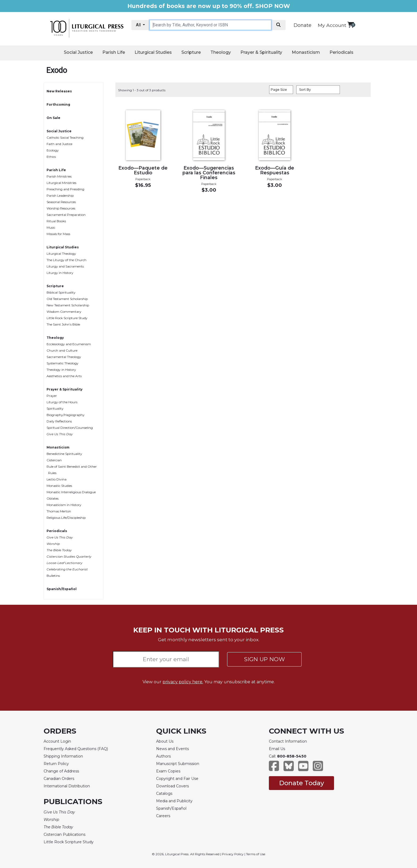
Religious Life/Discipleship (66, 518)
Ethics (51, 157)
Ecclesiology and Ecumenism (69, 344)
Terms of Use (256, 854)
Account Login (57, 741)
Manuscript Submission (178, 764)
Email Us (277, 749)
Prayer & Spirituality (261, 52)
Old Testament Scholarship (67, 299)
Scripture (191, 52)
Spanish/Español (62, 589)
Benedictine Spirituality (64, 454)
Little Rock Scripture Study (67, 318)
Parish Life (114, 52)
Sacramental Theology (64, 357)
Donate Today (301, 783)
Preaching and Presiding (65, 189)
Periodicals (341, 52)
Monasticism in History (64, 505)
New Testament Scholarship (68, 305)
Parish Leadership (60, 196)
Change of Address (61, 771)
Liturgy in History (60, 273)
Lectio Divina (57, 479)
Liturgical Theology (61, 254)
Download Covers (172, 786)
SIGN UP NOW (264, 659)
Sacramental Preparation (66, 215)
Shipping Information (63, 756)
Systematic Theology (62, 363)
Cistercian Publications (64, 834)
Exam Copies (168, 771)
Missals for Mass (58, 234)
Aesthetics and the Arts (64, 376)
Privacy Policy (233, 854)
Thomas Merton (59, 511)
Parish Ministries (59, 176)
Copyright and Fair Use (177, 779)
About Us (165, 741)
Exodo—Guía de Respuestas (275, 170)
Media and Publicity (174, 801)
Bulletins (53, 576)
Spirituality (55, 408)
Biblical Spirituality (61, 292)
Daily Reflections (59, 421)
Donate (303, 25)
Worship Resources (61, 208)
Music (51, 227)
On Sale (53, 118)
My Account (332, 25)
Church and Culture (62, 350)
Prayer (52, 396)
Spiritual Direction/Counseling (70, 428)
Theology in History (61, 370)
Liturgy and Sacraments (65, 266)
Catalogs (164, 793)
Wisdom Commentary (64, 312)
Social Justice (78, 52)
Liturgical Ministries (61, 183)
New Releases (59, 91)
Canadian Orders (59, 779)
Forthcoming (58, 104)
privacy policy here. (183, 682)
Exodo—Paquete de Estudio (143, 170)
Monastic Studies (59, 486)
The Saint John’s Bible (63, 324)
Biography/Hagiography (66, 415)
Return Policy (56, 764)
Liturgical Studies (153, 52)
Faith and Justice (59, 144)
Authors (163, 756)
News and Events (172, 749)
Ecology (53, 150)
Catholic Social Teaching (65, 137)
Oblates (53, 498)
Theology (221, 52)
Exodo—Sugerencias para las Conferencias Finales (209, 173)
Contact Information (288, 741)
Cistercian (54, 460)
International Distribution (67, 786)
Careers (163, 816)
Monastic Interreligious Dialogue (71, 492)
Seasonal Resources (61, 202)
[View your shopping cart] (351, 25)
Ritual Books (56, 221)
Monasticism (306, 52)
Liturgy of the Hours (62, 402)
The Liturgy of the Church (66, 260)
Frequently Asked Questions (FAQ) (76, 749)
